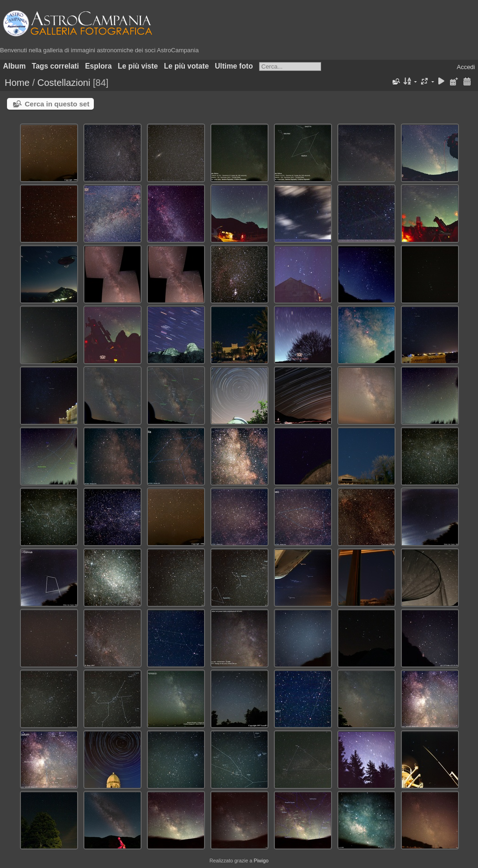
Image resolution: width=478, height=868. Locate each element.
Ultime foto (234, 66)
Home (17, 83)
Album (15, 66)
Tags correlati (55, 66)
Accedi (466, 67)
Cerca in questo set (57, 104)
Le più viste (138, 66)
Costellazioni (64, 83)
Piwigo (261, 861)
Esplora (98, 66)
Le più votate (186, 66)
